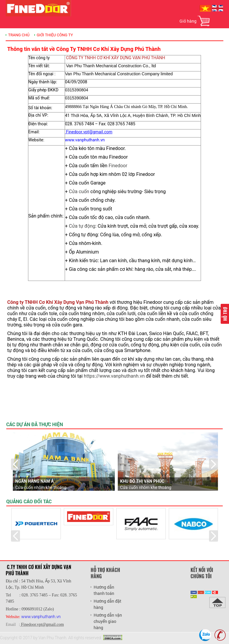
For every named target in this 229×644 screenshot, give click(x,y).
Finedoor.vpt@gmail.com (43, 625)
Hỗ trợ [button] (225, 314)
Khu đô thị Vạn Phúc (142, 481)
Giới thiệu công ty (55, 35)
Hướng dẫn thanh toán (104, 590)
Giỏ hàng (188, 21)
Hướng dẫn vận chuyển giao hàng (108, 621)
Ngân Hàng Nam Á (34, 481)
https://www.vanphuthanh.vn (114, 376)
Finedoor (118, 166)
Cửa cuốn (79, 192)
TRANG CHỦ (19, 35)
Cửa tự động (82, 226)
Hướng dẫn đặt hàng (107, 604)
